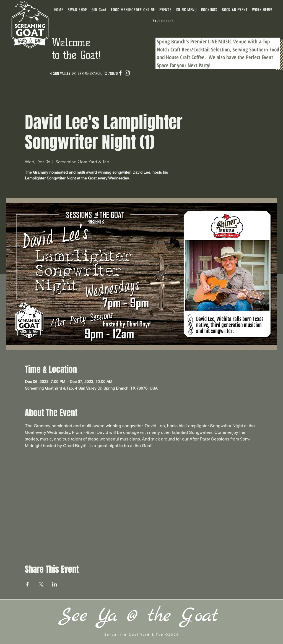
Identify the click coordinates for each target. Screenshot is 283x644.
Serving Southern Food (256, 49)
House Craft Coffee (185, 57)
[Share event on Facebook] (28, 584)
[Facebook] (120, 73)
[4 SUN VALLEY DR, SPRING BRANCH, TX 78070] (84, 74)
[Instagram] (127, 73)
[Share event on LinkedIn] (55, 584)
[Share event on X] (41, 584)
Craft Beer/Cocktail (190, 49)
